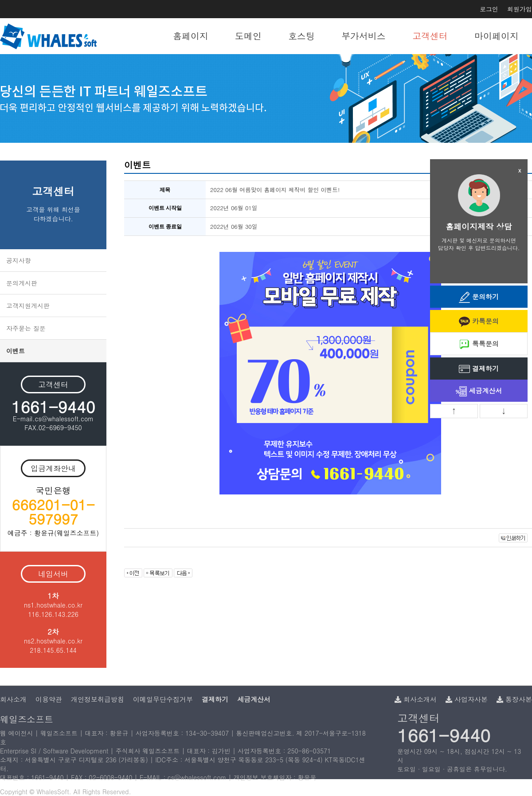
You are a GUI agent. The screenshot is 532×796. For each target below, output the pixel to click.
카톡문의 (479, 322)
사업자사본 (467, 699)
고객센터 (430, 36)
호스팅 (301, 36)
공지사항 (19, 260)
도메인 (248, 36)
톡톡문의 (479, 344)
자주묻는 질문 (26, 328)
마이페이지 (497, 36)
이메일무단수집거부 (163, 699)
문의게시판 (22, 283)
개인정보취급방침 (98, 699)
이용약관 (49, 699)
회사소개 (13, 699)
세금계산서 (479, 391)
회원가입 (520, 9)
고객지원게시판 (28, 306)
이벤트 (16, 351)
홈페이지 (191, 36)
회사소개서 (416, 699)
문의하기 (479, 297)
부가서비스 (364, 36)
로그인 (489, 9)
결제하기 (479, 369)
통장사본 (514, 699)
